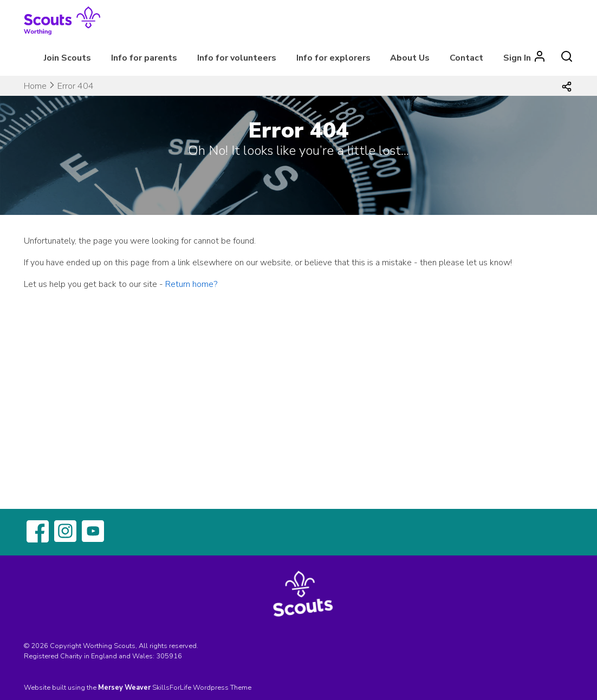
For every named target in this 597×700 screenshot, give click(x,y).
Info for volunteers (237, 58)
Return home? (191, 284)
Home (35, 86)
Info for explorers (333, 58)
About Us (410, 58)
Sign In (517, 58)
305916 (169, 656)
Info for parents (144, 58)
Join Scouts (67, 58)
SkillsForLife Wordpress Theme (202, 688)
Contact (466, 58)
